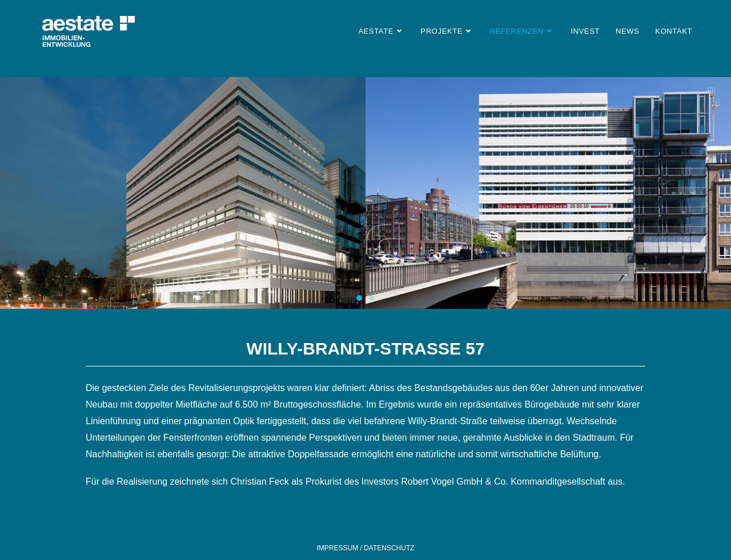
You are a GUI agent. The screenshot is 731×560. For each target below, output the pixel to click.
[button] (359, 298)
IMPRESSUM (338, 548)
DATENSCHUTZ (388, 548)
